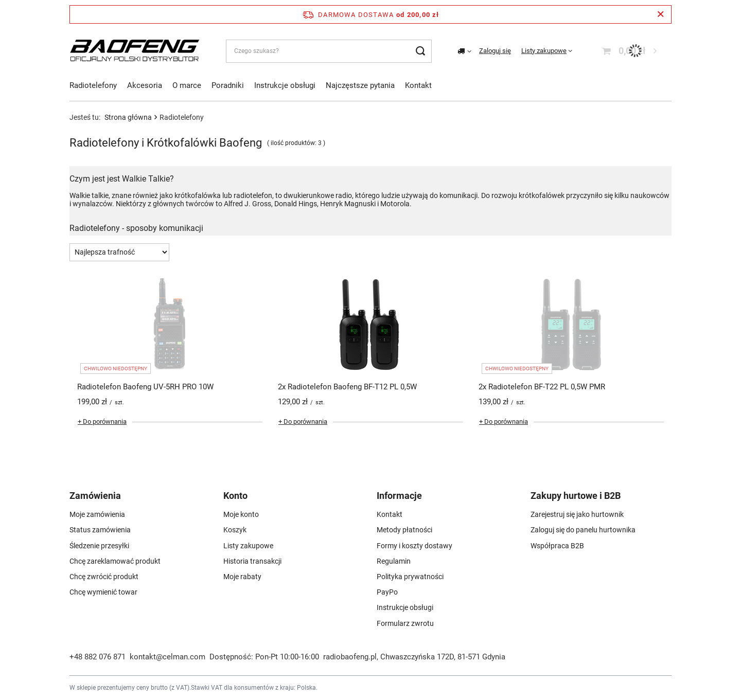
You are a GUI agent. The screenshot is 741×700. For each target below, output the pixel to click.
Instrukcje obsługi (285, 85)
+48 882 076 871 (98, 657)
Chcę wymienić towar (103, 592)
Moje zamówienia (97, 514)
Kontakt (418, 85)
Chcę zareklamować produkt (115, 561)
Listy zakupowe (544, 51)
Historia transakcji (252, 561)
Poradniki (228, 85)
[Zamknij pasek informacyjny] (660, 14)
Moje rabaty (242, 577)
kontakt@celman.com (167, 657)
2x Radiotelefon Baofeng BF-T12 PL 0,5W (347, 387)
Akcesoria (145, 85)
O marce (187, 85)
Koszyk (235, 530)
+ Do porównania (102, 421)
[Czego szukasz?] (329, 51)
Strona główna (128, 117)
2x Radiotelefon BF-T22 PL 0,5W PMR (542, 387)
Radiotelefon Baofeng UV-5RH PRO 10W (145, 387)
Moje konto (241, 514)
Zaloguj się (495, 51)
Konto (235, 496)
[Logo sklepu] (135, 51)
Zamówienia (95, 496)
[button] (136, 500)
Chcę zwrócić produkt (104, 577)
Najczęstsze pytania (360, 85)
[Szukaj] (420, 51)
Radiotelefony (93, 85)
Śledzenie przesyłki (99, 546)
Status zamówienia (100, 530)
